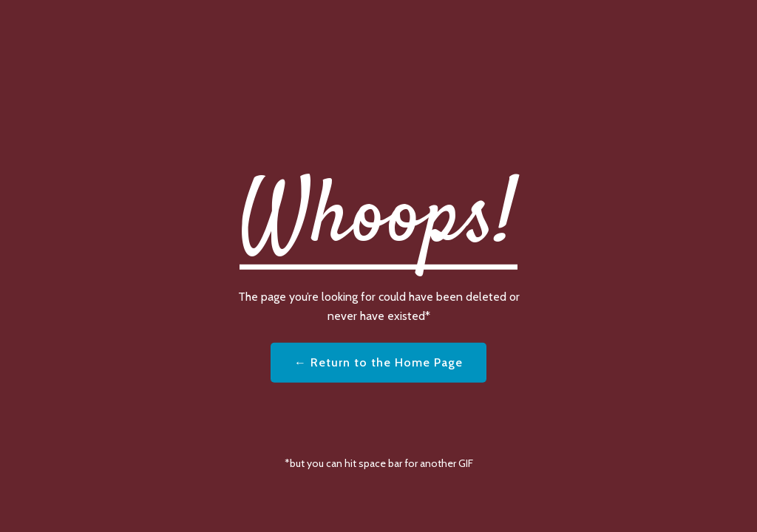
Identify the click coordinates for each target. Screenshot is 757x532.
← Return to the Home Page (378, 362)
